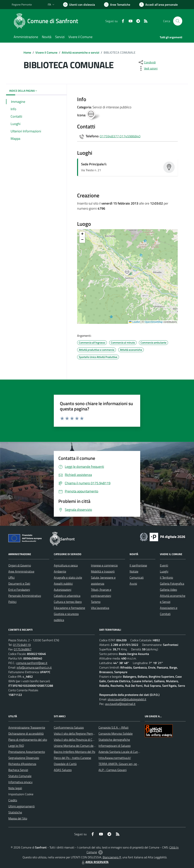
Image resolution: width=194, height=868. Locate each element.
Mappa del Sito (18, 818)
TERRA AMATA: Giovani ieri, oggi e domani (125, 764)
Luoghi (164, 571)
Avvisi (133, 584)
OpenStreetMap (154, 322)
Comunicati (137, 577)
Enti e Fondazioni (19, 590)
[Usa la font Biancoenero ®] (79, 5)
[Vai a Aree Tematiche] (117, 5)
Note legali (15, 788)
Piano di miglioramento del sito (28, 740)
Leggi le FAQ (16, 746)
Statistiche (15, 812)
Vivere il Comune (46, 52)
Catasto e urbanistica (67, 596)
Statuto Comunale (20, 776)
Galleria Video (168, 590)
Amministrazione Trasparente (27, 727)
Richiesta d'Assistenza (22, 764)
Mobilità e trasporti (103, 571)
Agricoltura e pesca (66, 565)
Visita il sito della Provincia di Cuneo (76, 740)
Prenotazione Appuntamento (27, 752)
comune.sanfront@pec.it (32, 663)
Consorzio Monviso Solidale (116, 734)
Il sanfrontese (138, 565)
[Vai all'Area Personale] (158, 5)
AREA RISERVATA (95, 862)
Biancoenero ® (112, 857)
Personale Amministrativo (25, 596)
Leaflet (135, 322)
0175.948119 (22, 645)
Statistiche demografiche (114, 740)
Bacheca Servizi (18, 770)
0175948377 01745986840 (120, 136)
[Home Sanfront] (47, 21)
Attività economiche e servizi (81, 52)
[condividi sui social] (147, 62)
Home (27, 52)
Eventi (164, 565)
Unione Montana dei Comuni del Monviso (80, 746)
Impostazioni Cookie (21, 794)
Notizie (134, 571)
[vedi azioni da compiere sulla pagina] (148, 68)
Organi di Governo (20, 565)
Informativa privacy (20, 782)
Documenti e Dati (19, 584)
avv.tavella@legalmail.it (120, 704)
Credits (13, 800)
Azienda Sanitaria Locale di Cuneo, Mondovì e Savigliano (134, 752)
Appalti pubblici (63, 584)
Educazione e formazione (69, 608)
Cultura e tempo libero (68, 602)
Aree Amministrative (21, 571)
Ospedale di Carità (65, 764)
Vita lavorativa (100, 608)
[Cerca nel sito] (178, 21)
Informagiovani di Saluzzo (115, 746)
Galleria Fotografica (172, 584)
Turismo (96, 602)
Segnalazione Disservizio (24, 758)
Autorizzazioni (63, 590)
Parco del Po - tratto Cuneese (72, 758)
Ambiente (60, 571)
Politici (12, 602)
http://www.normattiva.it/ (115, 758)
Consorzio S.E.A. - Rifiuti (113, 727)
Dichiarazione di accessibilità (26, 734)
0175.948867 (23, 649)
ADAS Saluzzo (63, 770)
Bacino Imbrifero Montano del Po (74, 752)
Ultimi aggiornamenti (22, 806)
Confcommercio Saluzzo (69, 727)
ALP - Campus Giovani (113, 770)
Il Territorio (166, 577)
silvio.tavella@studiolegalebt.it (127, 699)
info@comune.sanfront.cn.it (34, 667)
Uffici (11, 577)
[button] (129, 273)
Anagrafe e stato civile (68, 577)
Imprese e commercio (104, 565)
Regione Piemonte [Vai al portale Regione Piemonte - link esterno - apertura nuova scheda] (22, 4)
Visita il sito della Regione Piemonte (76, 734)
